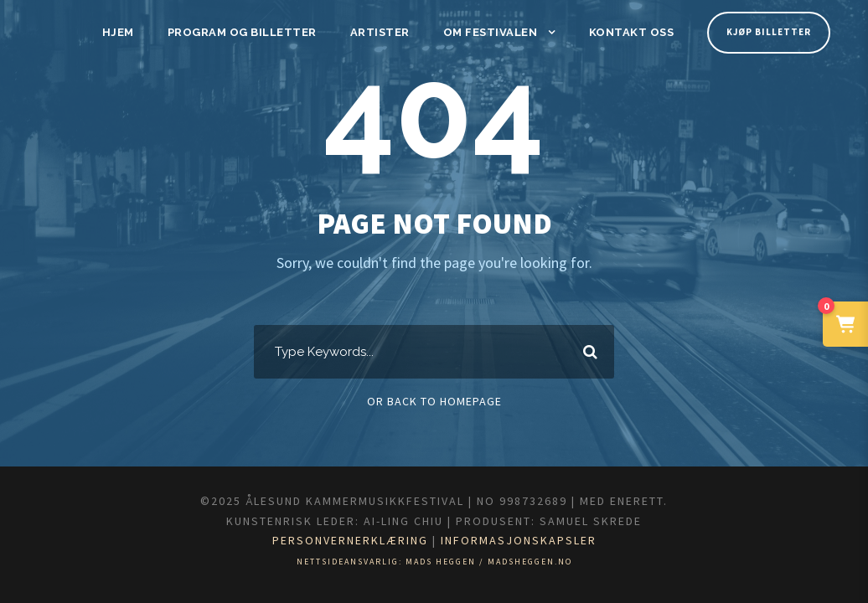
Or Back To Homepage (434, 401)
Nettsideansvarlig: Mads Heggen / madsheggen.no (434, 562)
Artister (386, 32)
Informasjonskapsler (535, 540)
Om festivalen (493, 32)
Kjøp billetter (766, 32)
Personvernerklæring (340, 540)
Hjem (135, 32)
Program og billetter (255, 32)
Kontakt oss (629, 32)
